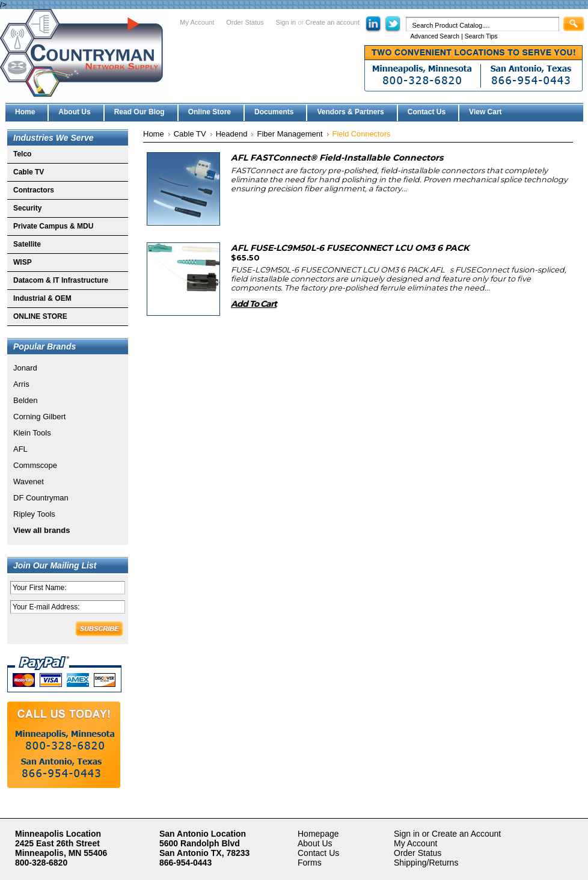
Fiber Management (289, 134)
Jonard (25, 368)
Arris (21, 384)
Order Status (245, 22)
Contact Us (318, 853)
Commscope (35, 465)
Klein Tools (32, 433)
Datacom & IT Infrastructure (61, 280)
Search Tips (481, 36)
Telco (22, 154)
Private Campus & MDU (53, 226)
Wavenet (29, 482)
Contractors (34, 190)
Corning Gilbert (39, 417)
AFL (20, 449)
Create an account (332, 22)
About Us (315, 843)
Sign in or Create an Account (447, 834)
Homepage (318, 834)
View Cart (485, 112)
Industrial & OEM (42, 298)
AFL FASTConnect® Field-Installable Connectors (337, 158)
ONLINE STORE (40, 316)
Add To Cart (254, 304)
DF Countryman (41, 498)
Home (154, 134)
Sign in (286, 22)
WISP (23, 262)
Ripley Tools (34, 514)
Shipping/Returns (426, 863)
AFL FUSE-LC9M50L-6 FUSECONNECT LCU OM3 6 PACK (350, 248)
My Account (197, 22)
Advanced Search (435, 36)
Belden (25, 400)
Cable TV (29, 172)
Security (27, 208)
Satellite (27, 244)
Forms (310, 863)
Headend (232, 134)
